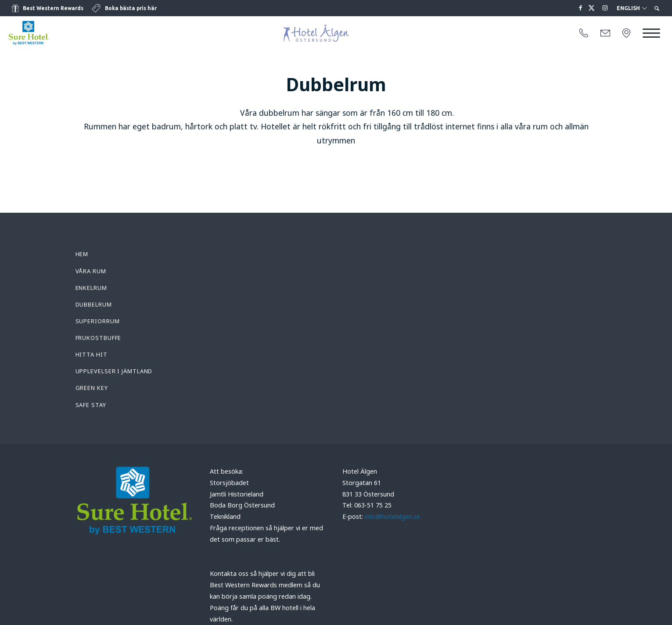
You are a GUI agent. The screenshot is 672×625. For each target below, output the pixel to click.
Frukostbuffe (99, 338)
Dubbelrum (94, 304)
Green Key (92, 388)
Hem (82, 254)
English (632, 8)
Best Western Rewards (53, 8)
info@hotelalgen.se (392, 516)
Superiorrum (98, 321)
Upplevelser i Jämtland (114, 371)
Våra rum (91, 271)
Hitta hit (92, 354)
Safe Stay (91, 405)
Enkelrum (91, 288)
